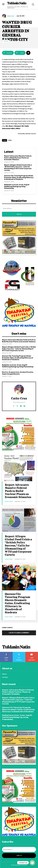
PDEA (10, 140)
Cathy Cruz (10, 16)
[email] (19, 208)
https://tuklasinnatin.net (19, 402)
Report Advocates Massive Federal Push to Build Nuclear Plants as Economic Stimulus (18, 158)
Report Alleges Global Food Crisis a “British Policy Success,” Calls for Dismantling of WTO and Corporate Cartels (18, 168)
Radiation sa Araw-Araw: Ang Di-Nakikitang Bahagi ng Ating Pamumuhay (17, 186)
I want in (19, 214)
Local (6, 41)
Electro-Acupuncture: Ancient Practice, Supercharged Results (18, 373)
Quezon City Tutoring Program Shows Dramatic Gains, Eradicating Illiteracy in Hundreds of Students (19, 177)
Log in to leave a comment (19, 633)
